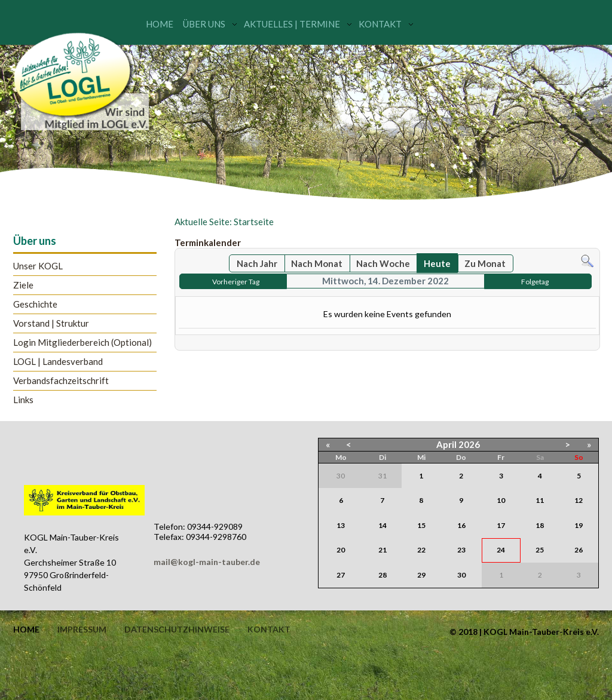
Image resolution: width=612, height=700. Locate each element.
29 (421, 575)
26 (579, 550)
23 (461, 550)
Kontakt (380, 24)
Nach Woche (383, 263)
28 (382, 575)
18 (540, 525)
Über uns (204, 24)
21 (382, 550)
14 (382, 525)
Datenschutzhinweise (177, 630)
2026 (469, 444)
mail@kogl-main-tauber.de (207, 562)
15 (421, 525)
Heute (437, 263)
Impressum (82, 630)
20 (341, 550)
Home (160, 24)
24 (501, 550)
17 (501, 525)
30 (461, 575)
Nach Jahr (257, 263)
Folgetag (535, 282)
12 (579, 500)
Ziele (23, 285)
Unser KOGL (38, 266)
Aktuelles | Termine (292, 24)
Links (23, 400)
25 (540, 550)
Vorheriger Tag (236, 282)
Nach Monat (317, 263)
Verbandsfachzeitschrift (61, 381)
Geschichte (35, 304)
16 (461, 525)
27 (341, 575)
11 (540, 500)
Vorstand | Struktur (51, 323)
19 (579, 525)
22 (421, 550)
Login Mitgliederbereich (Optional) (82, 343)
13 (341, 525)
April (446, 444)
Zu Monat (485, 263)
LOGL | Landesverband (58, 362)
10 (501, 500)
